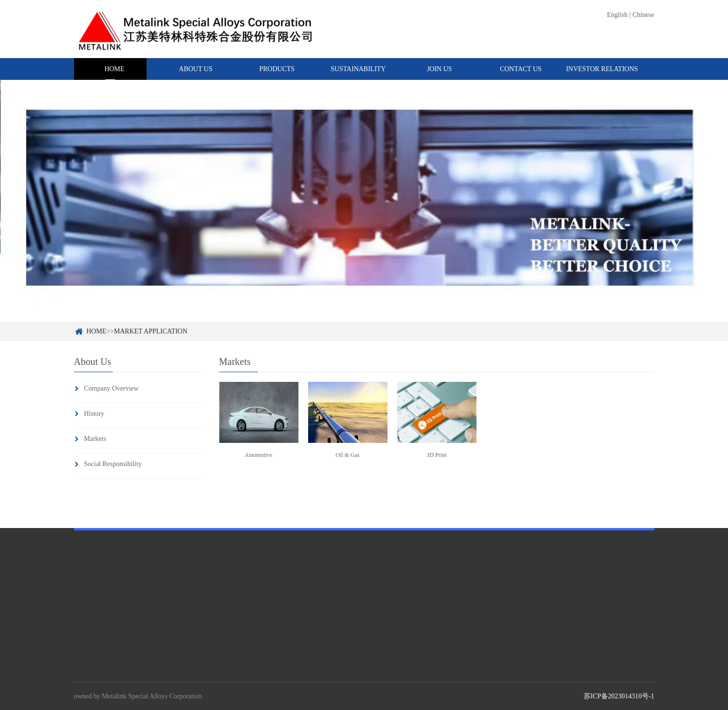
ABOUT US (196, 69)
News (436, 676)
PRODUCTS (277, 69)
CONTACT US (520, 69)
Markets (95, 439)
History (94, 414)
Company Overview (111, 388)
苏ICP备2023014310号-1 (619, 696)
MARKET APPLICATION (151, 331)
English (617, 15)
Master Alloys (186, 676)
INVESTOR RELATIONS (602, 69)
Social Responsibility (113, 464)
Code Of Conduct (335, 676)
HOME (114, 69)
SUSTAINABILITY (358, 69)
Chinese (643, 15)
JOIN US (440, 69)
